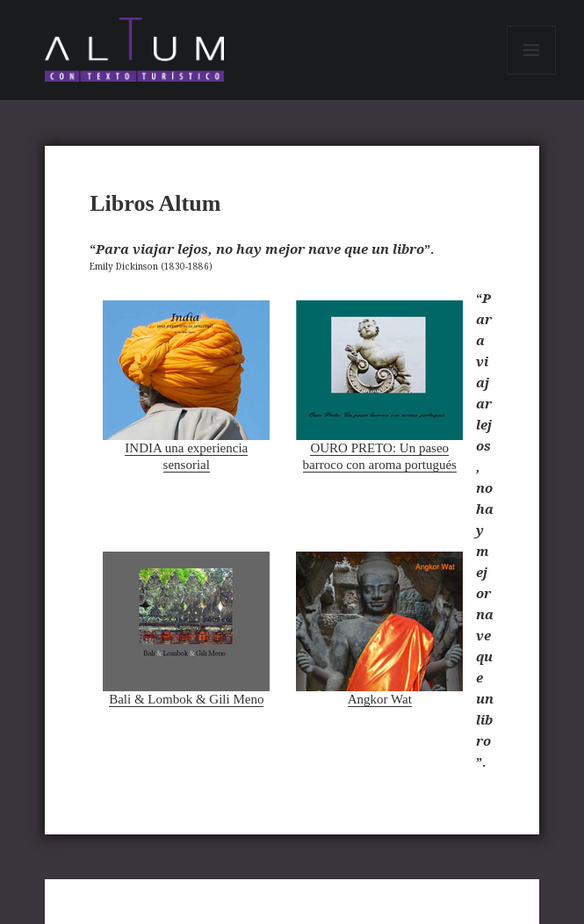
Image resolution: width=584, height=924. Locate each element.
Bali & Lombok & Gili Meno (186, 629)
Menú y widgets (532, 74)
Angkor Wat (379, 629)
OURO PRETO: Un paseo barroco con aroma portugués (379, 386)
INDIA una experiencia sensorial (186, 386)
